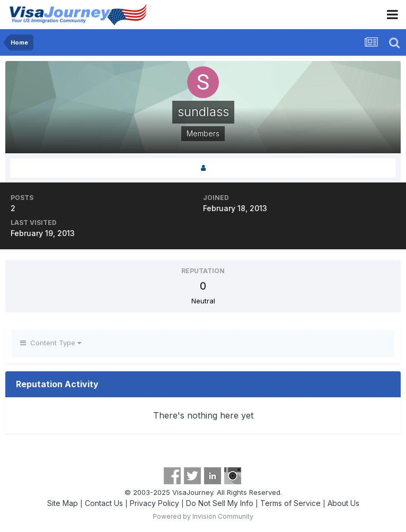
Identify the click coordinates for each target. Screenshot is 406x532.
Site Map (63, 503)
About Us (343, 503)
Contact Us (104, 503)
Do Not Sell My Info (220, 503)
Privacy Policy (155, 503)
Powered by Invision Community (203, 516)
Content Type (51, 343)
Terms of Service (290, 503)
